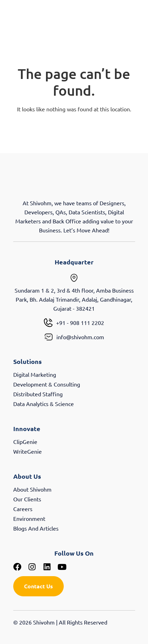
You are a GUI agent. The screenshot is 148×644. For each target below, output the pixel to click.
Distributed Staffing (38, 394)
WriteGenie (28, 451)
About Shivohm (32, 489)
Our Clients (27, 499)
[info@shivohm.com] (49, 337)
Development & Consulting (47, 384)
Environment (29, 518)
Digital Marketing (35, 374)
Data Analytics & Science (44, 404)
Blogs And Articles (36, 528)
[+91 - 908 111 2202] (48, 323)
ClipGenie (25, 442)
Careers (23, 509)
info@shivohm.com (80, 337)
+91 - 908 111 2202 (80, 323)
